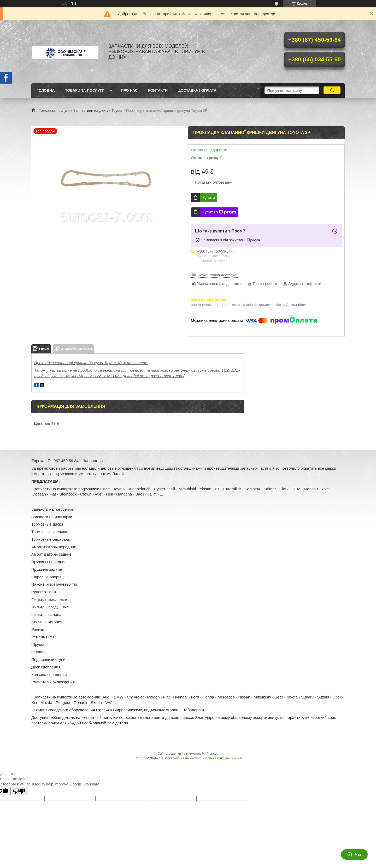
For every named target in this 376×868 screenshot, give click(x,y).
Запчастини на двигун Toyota (98, 110)
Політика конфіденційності (223, 758)
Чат (354, 854)
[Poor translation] (19, 791)
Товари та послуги (85, 90)
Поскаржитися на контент (182, 758)
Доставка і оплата (197, 90)
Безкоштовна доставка (217, 275)
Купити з (219, 212)
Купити (209, 198)
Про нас (129, 90)
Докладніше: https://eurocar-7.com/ (153, 376)
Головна (46, 90)
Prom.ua (212, 754)
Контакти (158, 90)
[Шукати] (332, 90)
